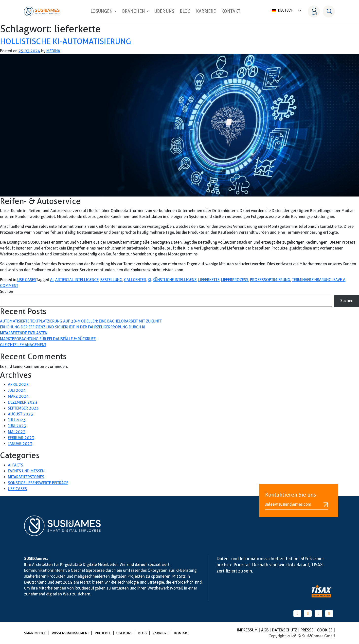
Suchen (7, 292)
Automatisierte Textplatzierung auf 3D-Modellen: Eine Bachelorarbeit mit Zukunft (81, 321)
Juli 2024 (17, 390)
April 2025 (18, 385)
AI (52, 280)
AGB (265, 630)
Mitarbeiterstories (26, 477)
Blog (185, 11)
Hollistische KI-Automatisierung (66, 41)
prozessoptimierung (270, 280)
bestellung (111, 280)
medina (53, 51)
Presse (307, 630)
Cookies (325, 630)
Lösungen (104, 11)
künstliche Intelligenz (175, 280)
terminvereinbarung (312, 280)
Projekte (103, 633)
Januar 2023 (20, 444)
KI (149, 280)
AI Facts (16, 465)
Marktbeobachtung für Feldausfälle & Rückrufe (48, 339)
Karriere (206, 11)
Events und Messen (26, 471)
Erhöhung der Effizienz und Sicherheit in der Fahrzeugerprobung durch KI (73, 327)
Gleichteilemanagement (23, 345)
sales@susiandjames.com (297, 504)
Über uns (164, 11)
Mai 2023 (17, 432)
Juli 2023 (17, 420)
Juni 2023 (17, 426)
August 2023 (20, 414)
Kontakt (231, 11)
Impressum (248, 630)
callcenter (135, 280)
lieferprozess (235, 280)
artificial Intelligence (77, 280)
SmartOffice (36, 633)
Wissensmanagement (71, 633)
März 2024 (18, 396)
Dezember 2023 (23, 402)
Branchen (135, 11)
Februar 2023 (21, 438)
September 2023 (23, 408)
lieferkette (209, 280)
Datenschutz (285, 630)
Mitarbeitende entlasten (24, 333)
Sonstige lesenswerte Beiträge (38, 483)
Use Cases (27, 280)
